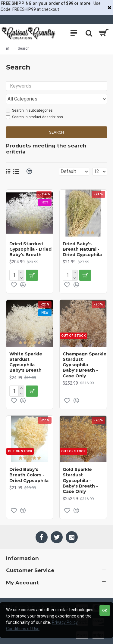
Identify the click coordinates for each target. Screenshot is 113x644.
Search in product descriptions (35, 117)
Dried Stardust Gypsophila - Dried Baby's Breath (30, 249)
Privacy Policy (65, 622)
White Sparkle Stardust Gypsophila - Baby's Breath (26, 362)
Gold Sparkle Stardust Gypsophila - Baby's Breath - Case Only (80, 480)
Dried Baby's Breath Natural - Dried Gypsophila (82, 249)
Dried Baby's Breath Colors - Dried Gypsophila (29, 475)
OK (105, 610)
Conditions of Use (23, 629)
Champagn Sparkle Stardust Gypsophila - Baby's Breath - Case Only (85, 365)
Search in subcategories (29, 110)
